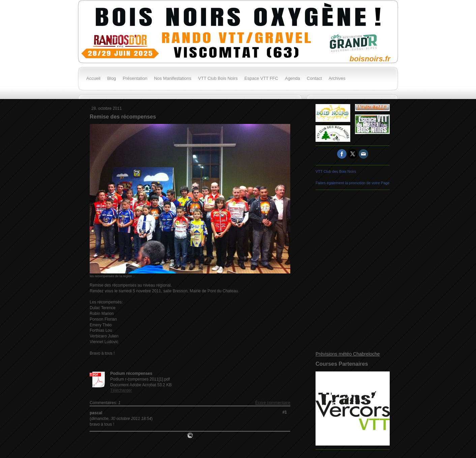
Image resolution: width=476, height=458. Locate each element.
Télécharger (121, 390)
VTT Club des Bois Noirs (336, 171)
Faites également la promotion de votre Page (353, 183)
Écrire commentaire (273, 403)
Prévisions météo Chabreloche (348, 354)
